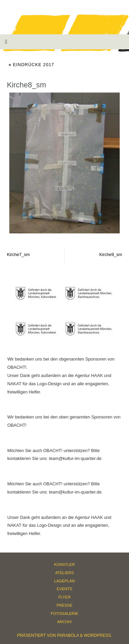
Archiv (64, 622)
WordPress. (98, 635)
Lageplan (65, 581)
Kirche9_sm (111, 255)
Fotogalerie (64, 613)
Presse (65, 605)
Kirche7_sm (18, 255)
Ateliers (65, 573)
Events (64, 589)
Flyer (65, 597)
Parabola (68, 635)
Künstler (64, 564)
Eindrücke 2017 (31, 65)
